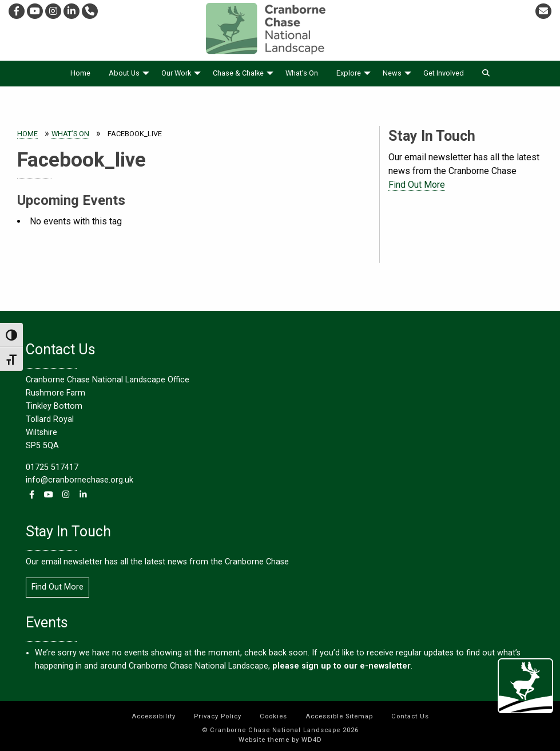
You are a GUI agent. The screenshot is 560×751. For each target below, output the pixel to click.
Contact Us (410, 716)
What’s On (302, 73)
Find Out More (417, 185)
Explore (349, 73)
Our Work (176, 73)
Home (80, 73)
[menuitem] (80, 74)
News (392, 73)
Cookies (273, 716)
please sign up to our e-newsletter (340, 666)
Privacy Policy (218, 716)
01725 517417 (52, 467)
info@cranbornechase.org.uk (80, 480)
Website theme (264, 740)
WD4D (312, 740)
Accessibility (154, 716)
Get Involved (444, 73)
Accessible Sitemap (339, 716)
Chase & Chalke (238, 73)
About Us (124, 73)
